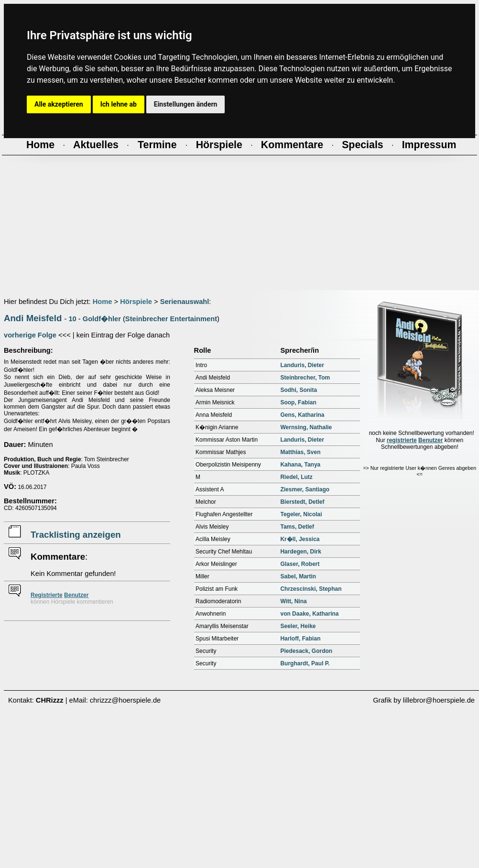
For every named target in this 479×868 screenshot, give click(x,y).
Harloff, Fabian (300, 639)
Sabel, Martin (298, 576)
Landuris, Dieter (302, 365)
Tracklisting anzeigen (76, 535)
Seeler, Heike (298, 626)
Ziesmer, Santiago (305, 489)
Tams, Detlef (297, 527)
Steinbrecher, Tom (305, 378)
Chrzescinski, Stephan (311, 589)
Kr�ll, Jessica (300, 539)
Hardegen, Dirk (300, 552)
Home (103, 302)
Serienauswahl (185, 302)
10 (72, 319)
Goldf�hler (102, 319)
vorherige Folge (30, 335)
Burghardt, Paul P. (305, 663)
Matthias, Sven (300, 452)
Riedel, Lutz (296, 477)
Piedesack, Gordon (306, 651)
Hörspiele (136, 302)
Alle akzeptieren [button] (59, 104)
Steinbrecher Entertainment (171, 319)
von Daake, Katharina (309, 614)
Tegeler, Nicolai (301, 514)
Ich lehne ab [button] (119, 104)
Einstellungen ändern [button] (186, 104)
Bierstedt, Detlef (302, 502)
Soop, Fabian (298, 402)
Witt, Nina (293, 601)
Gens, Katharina (302, 415)
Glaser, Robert (300, 564)
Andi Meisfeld (33, 318)
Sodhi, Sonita (299, 390)
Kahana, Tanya (300, 465)
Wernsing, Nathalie (306, 427)
